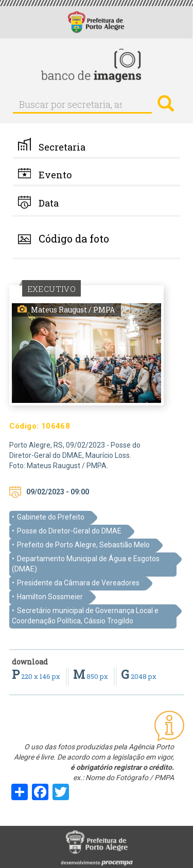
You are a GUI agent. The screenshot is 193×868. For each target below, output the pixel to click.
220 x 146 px (37, 676)
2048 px (139, 676)
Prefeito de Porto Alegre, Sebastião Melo (83, 545)
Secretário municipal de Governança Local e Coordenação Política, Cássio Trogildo (85, 616)
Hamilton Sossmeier (50, 597)
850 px (91, 676)
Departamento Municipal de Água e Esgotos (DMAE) (86, 564)
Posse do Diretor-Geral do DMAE (69, 531)
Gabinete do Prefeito (51, 517)
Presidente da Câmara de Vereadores (78, 583)
